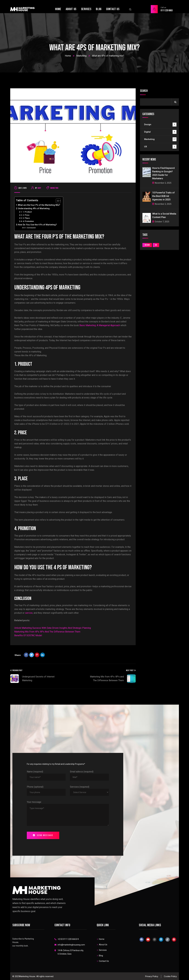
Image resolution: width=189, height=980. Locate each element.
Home (68, 56)
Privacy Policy (152, 976)
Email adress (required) (82, 772)
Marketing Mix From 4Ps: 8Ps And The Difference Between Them (47, 632)
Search (144, 91)
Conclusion (31, 228)
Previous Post (16, 670)
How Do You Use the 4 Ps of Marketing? (37, 225)
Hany (39, 188)
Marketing (81, 56)
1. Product (27, 212)
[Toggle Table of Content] (57, 201)
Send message (43, 835)
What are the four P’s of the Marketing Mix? (39, 205)
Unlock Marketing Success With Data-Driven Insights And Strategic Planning (53, 628)
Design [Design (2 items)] (147, 245)
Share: (18, 655)
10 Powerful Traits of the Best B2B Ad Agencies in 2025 (163, 196)
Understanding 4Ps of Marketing (34, 209)
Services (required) (80, 787)
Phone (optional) (35, 787)
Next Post (131, 670)
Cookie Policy (170, 976)
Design (160, 125)
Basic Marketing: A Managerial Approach (100, 325)
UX (160, 147)
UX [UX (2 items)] (156, 245)
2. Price (26, 215)
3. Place (26, 218)
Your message (34, 802)
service (29, 613)
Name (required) (35, 772)
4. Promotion (28, 221)
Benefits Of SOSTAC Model (28, 635)
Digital (160, 132)
